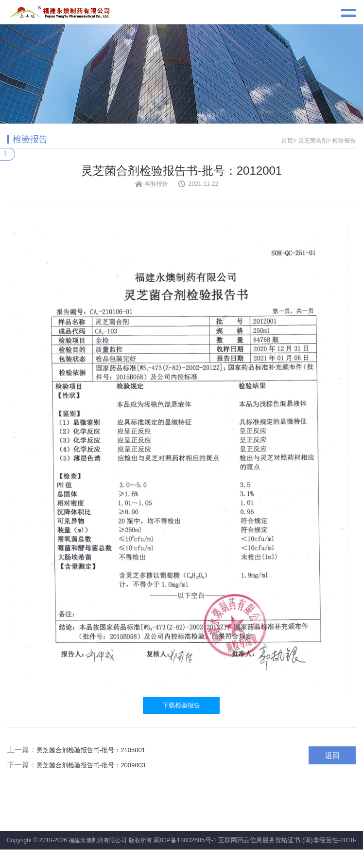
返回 (332, 755)
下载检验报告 (181, 705)
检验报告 (344, 141)
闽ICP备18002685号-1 (185, 840)
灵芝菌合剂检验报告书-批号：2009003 (91, 765)
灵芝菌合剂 (313, 141)
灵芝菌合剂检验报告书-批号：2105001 (91, 750)
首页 (287, 141)
